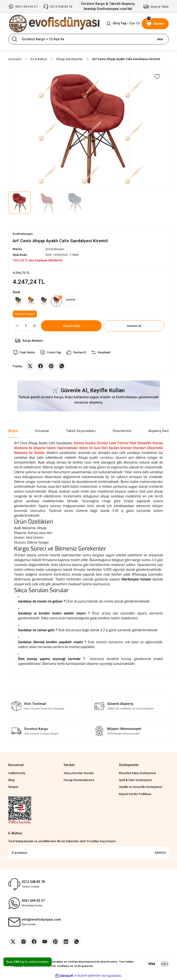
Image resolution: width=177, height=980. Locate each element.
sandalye (106, 459)
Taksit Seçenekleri (81, 432)
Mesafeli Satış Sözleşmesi (137, 774)
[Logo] (54, 24)
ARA (160, 39)
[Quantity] (26, 327)
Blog (11, 781)
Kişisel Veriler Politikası (135, 795)
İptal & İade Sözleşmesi (135, 781)
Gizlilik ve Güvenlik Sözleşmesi (140, 788)
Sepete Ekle (71, 327)
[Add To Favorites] (157, 77)
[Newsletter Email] (88, 854)
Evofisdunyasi (55, 249)
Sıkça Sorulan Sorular (79, 774)
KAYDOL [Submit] (161, 854)
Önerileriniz (122, 432)
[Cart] (155, 24)
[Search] (88, 39)
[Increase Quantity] (35, 327)
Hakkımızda (17, 774)
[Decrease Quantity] (17, 327)
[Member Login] (123, 24)
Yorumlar (42, 432)
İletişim (13, 788)
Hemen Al (134, 327)
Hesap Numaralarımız (79, 781)
